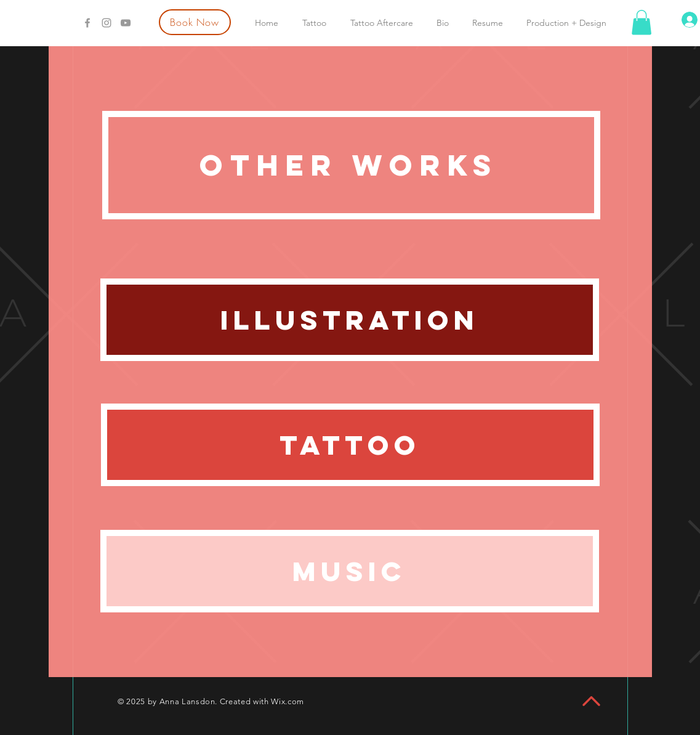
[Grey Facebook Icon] (87, 23)
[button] (642, 22)
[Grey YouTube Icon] (126, 23)
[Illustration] (350, 320)
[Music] (350, 571)
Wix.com (288, 701)
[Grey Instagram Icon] (107, 23)
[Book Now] (195, 22)
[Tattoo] (350, 445)
